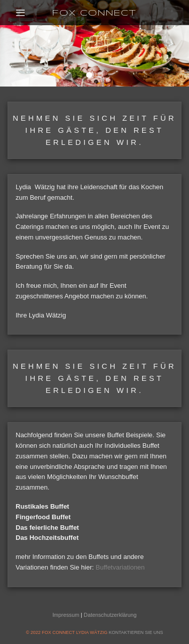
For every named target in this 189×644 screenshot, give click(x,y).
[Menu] (21, 12)
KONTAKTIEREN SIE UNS (136, 632)
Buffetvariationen (120, 567)
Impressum (66, 615)
